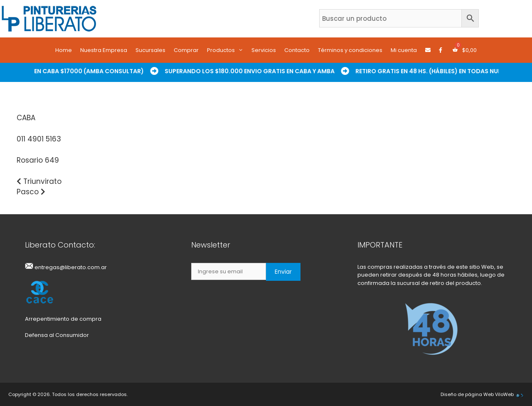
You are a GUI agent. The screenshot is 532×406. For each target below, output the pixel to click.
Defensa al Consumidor (57, 335)
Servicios (264, 50)
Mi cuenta (404, 50)
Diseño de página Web (467, 394)
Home (64, 50)
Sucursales (150, 50)
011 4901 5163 (39, 139)
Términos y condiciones (350, 50)
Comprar (186, 50)
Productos (227, 50)
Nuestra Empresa (104, 50)
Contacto (297, 50)
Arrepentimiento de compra (63, 319)
